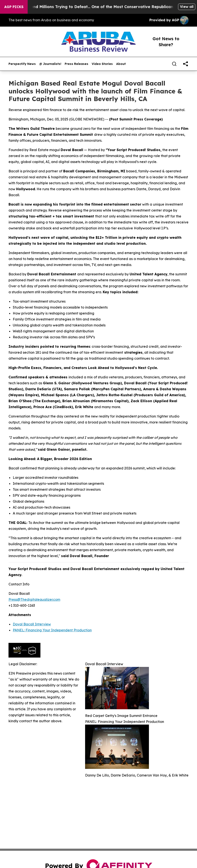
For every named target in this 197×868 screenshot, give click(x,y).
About (121, 64)
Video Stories (102, 64)
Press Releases (76, 64)
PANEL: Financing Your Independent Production (52, 630)
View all (187, 7)
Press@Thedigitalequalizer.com (34, 599)
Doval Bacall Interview (32, 624)
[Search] (174, 64)
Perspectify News (22, 64)
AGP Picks (14, 7)
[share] (186, 64)
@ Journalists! (50, 64)
